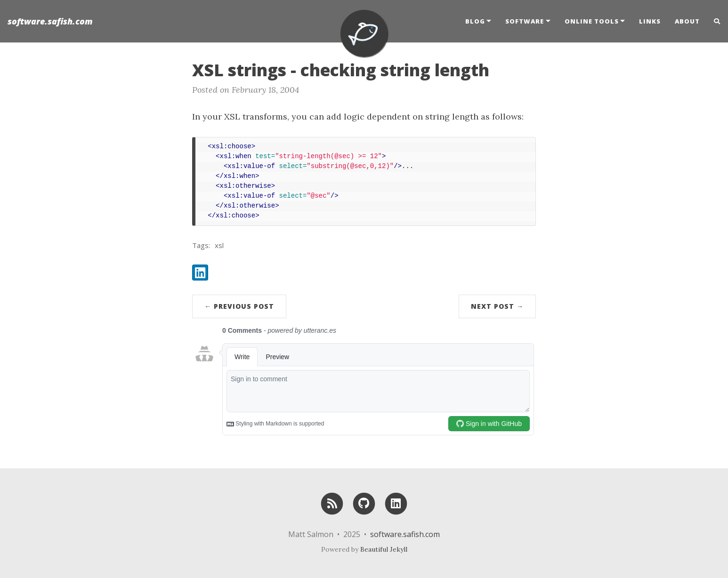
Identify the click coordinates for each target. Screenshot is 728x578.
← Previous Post (239, 306)
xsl (219, 245)
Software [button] (525, 21)
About (687, 21)
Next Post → (497, 306)
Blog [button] (475, 21)
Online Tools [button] (592, 21)
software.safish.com (50, 21)
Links (650, 21)
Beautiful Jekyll (384, 549)
